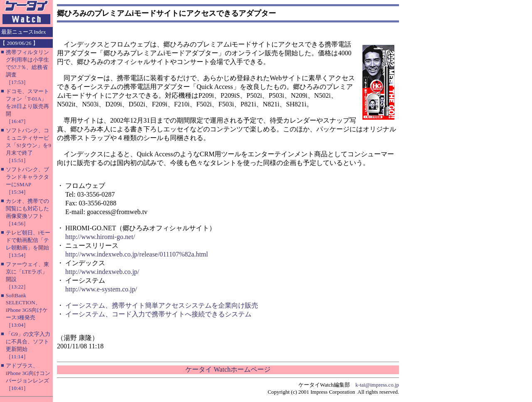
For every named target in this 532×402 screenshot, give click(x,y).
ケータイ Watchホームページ (228, 369)
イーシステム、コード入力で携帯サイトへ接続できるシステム (158, 314)
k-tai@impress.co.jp (377, 385)
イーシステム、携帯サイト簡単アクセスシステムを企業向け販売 (162, 305)
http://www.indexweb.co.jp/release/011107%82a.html (137, 254)
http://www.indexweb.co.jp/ (102, 272)
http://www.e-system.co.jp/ (101, 289)
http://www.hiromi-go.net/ (100, 237)
